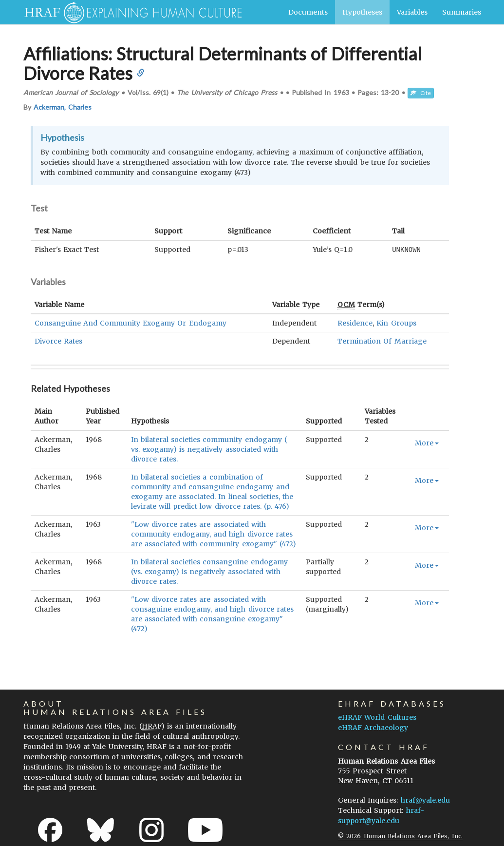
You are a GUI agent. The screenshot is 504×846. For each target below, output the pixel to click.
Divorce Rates (58, 341)
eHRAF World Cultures (377, 717)
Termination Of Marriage (382, 341)
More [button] (427, 442)
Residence (355, 323)
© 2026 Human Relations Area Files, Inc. (400, 836)
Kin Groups (396, 323)
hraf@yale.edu (425, 800)
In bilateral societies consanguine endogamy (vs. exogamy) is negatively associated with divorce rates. (209, 571)
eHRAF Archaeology (373, 727)
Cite (421, 93)
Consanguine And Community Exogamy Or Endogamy (131, 323)
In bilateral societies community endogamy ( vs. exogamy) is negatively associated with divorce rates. (209, 449)
